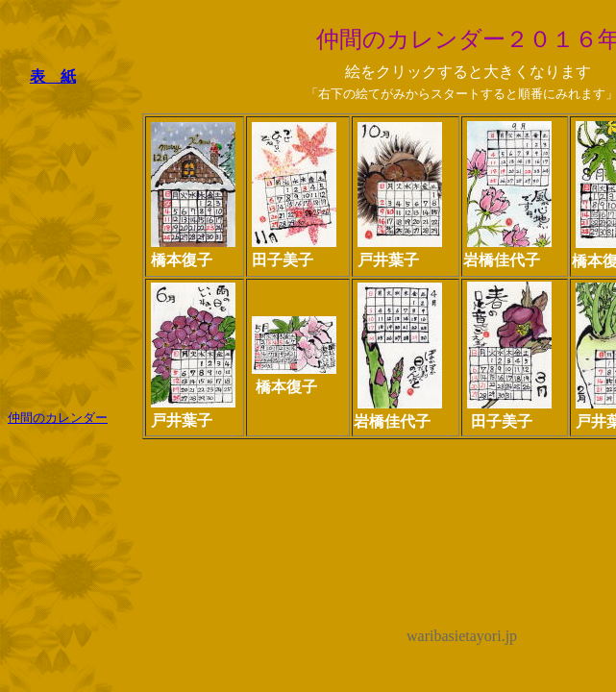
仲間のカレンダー (58, 418)
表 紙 (53, 76)
